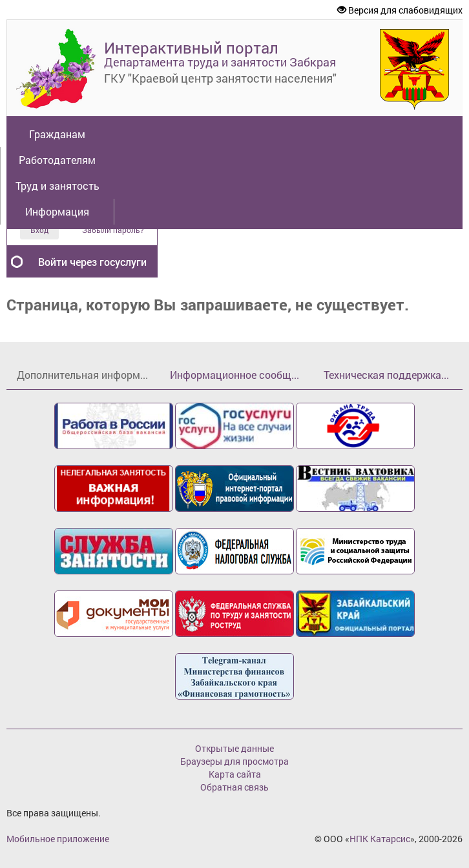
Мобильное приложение (58, 839)
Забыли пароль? (113, 230)
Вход (39, 230)
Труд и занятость (57, 186)
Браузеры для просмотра (234, 761)
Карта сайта (235, 774)
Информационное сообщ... (234, 375)
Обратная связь (234, 787)
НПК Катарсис (380, 839)
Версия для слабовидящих (400, 10)
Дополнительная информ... (82, 375)
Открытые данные (234, 748)
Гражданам (57, 134)
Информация (57, 211)
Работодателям (57, 160)
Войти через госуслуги (92, 262)
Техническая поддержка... (386, 375)
